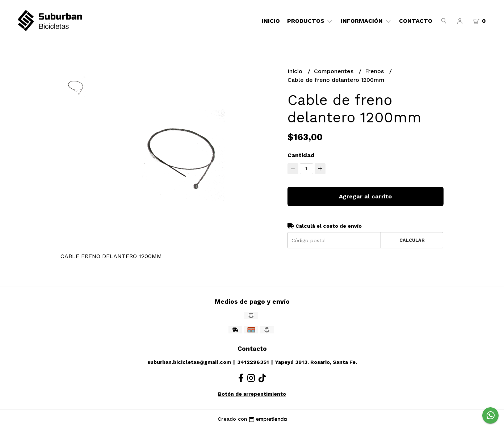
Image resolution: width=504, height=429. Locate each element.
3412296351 (253, 362)
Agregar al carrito (365, 196)
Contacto (416, 21)
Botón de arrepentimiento (252, 394)
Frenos (375, 71)
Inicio (271, 21)
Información (366, 21)
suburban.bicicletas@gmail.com (189, 362)
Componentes (335, 71)
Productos (310, 21)
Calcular (412, 240)
